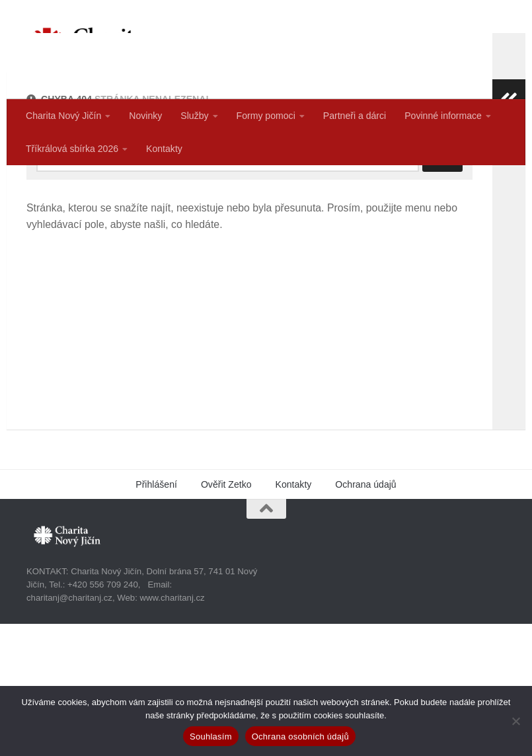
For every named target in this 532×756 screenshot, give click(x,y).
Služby (194, 116)
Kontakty (164, 149)
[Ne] (515, 721)
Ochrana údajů (365, 617)
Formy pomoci (266, 116)
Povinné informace (443, 116)
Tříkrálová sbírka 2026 (72, 149)
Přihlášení (156, 617)
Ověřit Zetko (226, 617)
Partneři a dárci (355, 116)
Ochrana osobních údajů (300, 737)
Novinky (145, 116)
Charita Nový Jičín (63, 116)
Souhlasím (211, 737)
